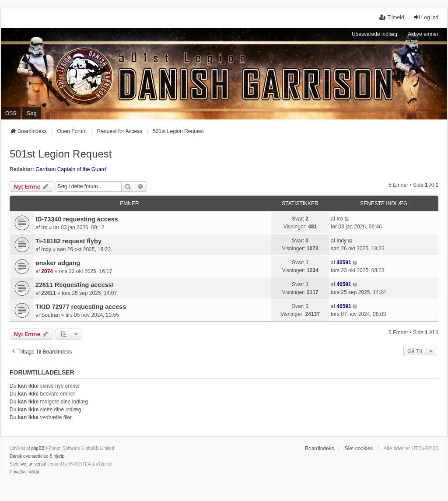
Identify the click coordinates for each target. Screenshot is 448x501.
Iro (44, 228)
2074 (47, 271)
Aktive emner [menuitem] (423, 34)
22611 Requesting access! (75, 285)
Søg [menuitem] (31, 113)
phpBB (38, 448)
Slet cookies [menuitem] (359, 448)
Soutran (50, 315)
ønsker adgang (58, 263)
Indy (46, 249)
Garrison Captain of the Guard (71, 169)
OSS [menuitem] (11, 113)
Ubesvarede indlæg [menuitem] (374, 34)
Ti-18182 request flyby (68, 241)
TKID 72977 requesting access (81, 307)
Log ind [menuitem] (426, 17)
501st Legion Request (61, 154)
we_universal (33, 464)
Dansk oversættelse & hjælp (37, 456)
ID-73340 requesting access (77, 219)
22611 (48, 293)
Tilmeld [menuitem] (392, 17)
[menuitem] (17, 472)
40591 (344, 263)
